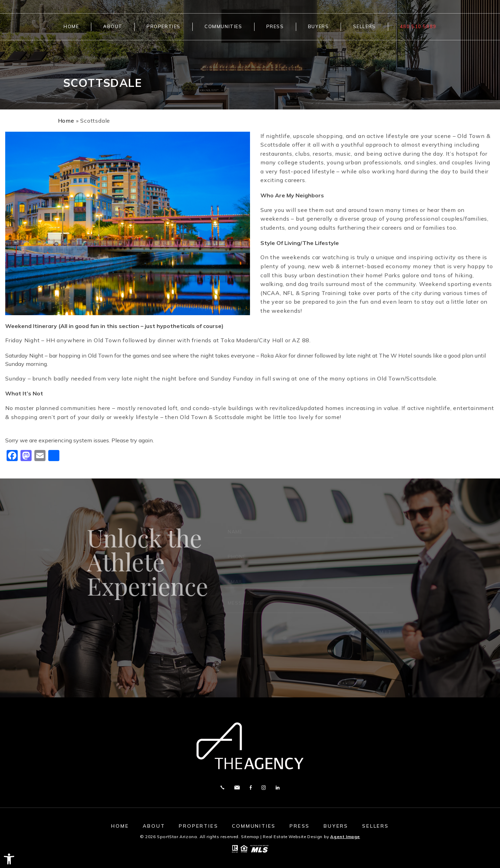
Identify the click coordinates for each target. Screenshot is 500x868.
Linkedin (278, 788)
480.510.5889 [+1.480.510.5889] (418, 26)
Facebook (251, 788)
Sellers (365, 26)
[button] (9, 859)
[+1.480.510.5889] (222, 788)
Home (71, 26)
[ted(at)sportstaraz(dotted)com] (237, 788)
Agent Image (345, 837)
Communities (223, 26)
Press (275, 26)
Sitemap (250, 837)
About (113, 26)
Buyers (318, 26)
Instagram (264, 788)
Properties (164, 26)
